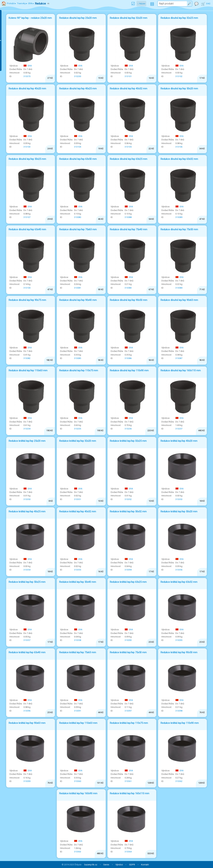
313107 (27, 217)
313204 (27, 429)
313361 (128, 781)
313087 (179, 358)
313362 (179, 781)
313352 (128, 499)
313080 (78, 217)
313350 (27, 499)
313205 (78, 429)
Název (142, 4)
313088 (128, 217)
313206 (128, 429)
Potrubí (11, 3)
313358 (78, 640)
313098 (179, 711)
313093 (128, 640)
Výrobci (119, 865)
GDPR (132, 865)
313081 (78, 288)
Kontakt (145, 865)
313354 (27, 570)
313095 (179, 640)
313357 (27, 640)
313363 (78, 852)
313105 (128, 147)
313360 (78, 781)
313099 (27, 781)
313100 (27, 288)
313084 (179, 288)
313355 (78, 570)
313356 (179, 570)
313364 (128, 852)
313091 (78, 711)
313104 (78, 147)
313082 (27, 358)
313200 (78, 76)
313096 (27, 711)
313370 (27, 76)
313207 (179, 429)
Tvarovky (21, 3)
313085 (78, 358)
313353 (179, 499)
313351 (78, 499)
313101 (128, 76)
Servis (106, 865)
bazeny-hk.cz (91, 865)
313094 (128, 570)
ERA (28, 66)
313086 (128, 358)
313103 (27, 147)
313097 (128, 711)
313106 (179, 147)
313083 (128, 288)
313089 (179, 217)
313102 (179, 76)
